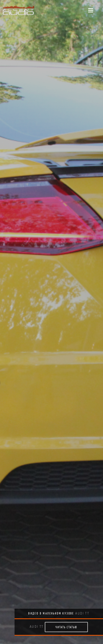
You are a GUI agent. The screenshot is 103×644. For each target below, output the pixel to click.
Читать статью (66, 627)
